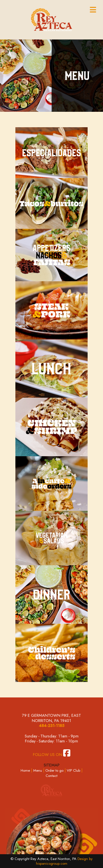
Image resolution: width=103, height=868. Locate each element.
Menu (38, 770)
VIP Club (73, 770)
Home (25, 770)
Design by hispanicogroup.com (64, 861)
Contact (51, 776)
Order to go (54, 770)
